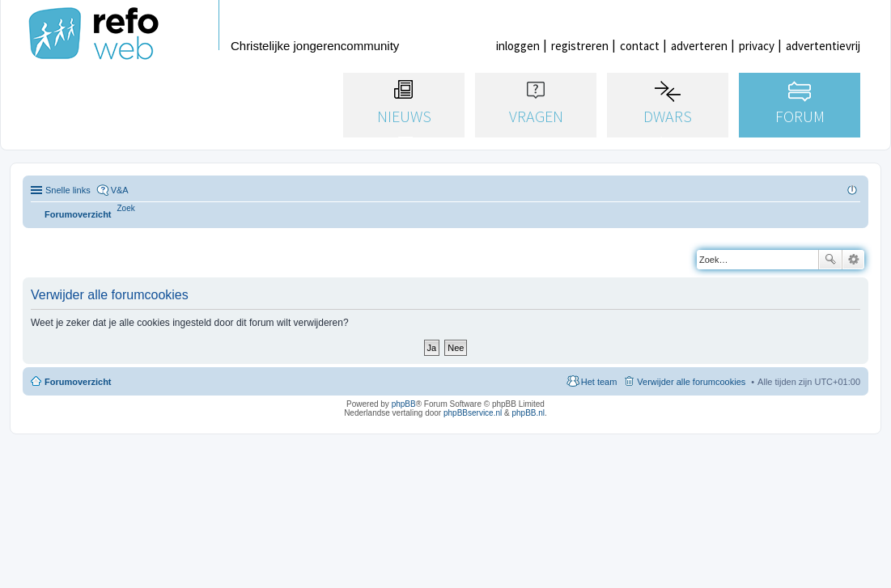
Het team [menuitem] (599, 382)
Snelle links (68, 190)
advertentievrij (823, 46)
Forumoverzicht (78, 382)
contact (640, 46)
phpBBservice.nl (473, 413)
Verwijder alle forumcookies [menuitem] (691, 382)
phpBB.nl (528, 413)
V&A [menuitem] (120, 190)
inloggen (518, 46)
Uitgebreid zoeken (853, 260)
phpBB (404, 404)
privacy (757, 46)
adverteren (699, 46)
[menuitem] (126, 208)
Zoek (830, 260)
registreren (580, 46)
